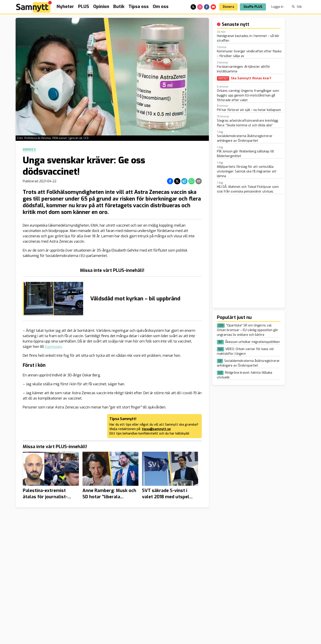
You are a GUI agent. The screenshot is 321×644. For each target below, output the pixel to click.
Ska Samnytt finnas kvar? (251, 78)
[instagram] (200, 7)
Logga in (277, 7)
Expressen (53, 347)
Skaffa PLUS (253, 7)
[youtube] (213, 7)
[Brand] (34, 7)
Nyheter (65, 7)
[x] (193, 7)
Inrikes (29, 150)
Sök (297, 7)
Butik (119, 7)
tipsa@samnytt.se (156, 429)
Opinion (101, 7)
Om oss (161, 7)
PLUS (84, 7)
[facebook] (207, 7)
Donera (228, 7)
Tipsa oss (139, 7)
